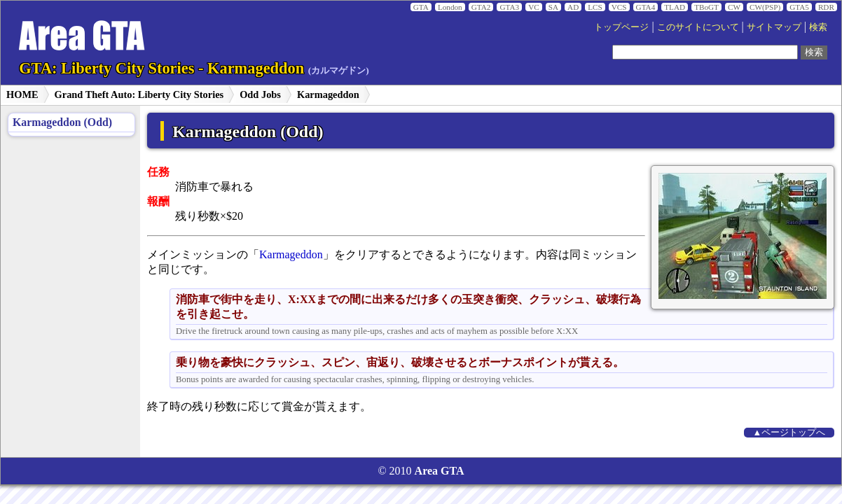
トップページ (621, 27)
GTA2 (481, 7)
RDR (826, 7)
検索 (818, 27)
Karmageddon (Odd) (62, 122)
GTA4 (646, 7)
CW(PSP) (765, 7)
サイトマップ (774, 27)
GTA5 (799, 7)
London (450, 7)
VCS (619, 7)
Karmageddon (328, 94)
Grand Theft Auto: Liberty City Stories (139, 94)
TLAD (675, 7)
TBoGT (706, 7)
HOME (22, 94)
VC (534, 7)
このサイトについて (698, 27)
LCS (595, 7)
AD (573, 7)
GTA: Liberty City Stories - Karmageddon (194, 68)
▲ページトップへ (789, 433)
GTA (421, 7)
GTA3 (509, 7)
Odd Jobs (260, 94)
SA (553, 7)
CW (734, 7)
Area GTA (440, 471)
